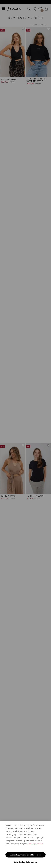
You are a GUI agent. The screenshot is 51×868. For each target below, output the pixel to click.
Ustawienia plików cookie (26, 862)
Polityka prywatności (36, 844)
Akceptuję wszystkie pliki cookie (26, 855)
